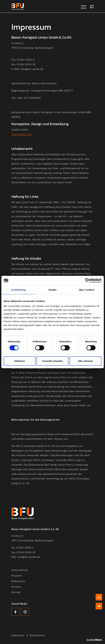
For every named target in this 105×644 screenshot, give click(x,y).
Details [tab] (53, 290)
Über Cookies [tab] (87, 290)
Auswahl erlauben (52, 361)
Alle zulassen (85, 361)
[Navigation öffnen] (84, 7)
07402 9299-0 (25, 548)
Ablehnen (20, 361)
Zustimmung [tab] (18, 290)
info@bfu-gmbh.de (29, 557)
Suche (92, 7)
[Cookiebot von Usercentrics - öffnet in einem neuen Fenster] (87, 281)
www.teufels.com (22, 135)
